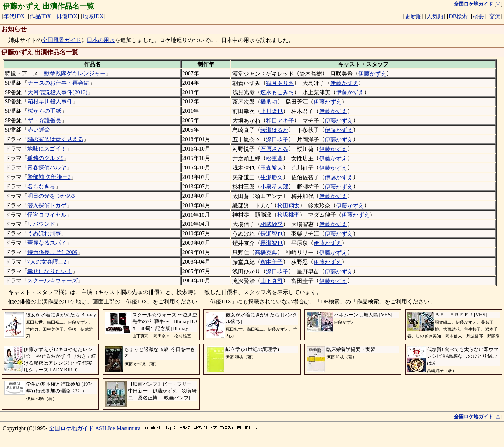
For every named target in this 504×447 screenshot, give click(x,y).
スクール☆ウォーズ (52, 281)
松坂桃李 (288, 215)
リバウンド (41, 224)
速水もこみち (277, 92)
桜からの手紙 (44, 111)
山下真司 (272, 281)
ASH (101, 428)
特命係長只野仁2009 (52, 252)
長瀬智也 (272, 234)
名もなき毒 (41, 186)
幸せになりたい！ (50, 271)
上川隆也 (272, 111)
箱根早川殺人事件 (50, 101)
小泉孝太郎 (274, 187)
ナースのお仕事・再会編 (58, 83)
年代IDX (14, 16)
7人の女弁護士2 (47, 262)
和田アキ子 (280, 121)
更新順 (413, 16)
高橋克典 (266, 253)
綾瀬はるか (274, 130)
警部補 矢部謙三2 (49, 177)
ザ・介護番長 (44, 120)
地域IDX (93, 16)
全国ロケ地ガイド (71, 428)
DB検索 (458, 16)
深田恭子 (277, 139)
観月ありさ (280, 83)
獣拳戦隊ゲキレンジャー (75, 73)
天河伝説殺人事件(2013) (58, 92)
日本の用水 (101, 40)
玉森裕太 (272, 168)
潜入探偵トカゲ (47, 205)
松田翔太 (288, 206)
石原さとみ (274, 149)
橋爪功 (269, 102)
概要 (478, 16)
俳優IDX (67, 16)
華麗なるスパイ (47, 243)
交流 (495, 16)
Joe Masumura (124, 428)
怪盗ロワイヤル (47, 215)
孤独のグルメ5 (45, 158)
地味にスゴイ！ (47, 149)
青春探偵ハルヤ (47, 167)
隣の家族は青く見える (55, 139)
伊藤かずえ (372, 74)
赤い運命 (39, 130)
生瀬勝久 (272, 177)
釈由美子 (272, 262)
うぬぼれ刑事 (44, 233)
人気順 (435, 16)
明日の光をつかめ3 (51, 196)
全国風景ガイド (62, 40)
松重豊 (274, 158)
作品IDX (40, 16)
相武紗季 (272, 224)
